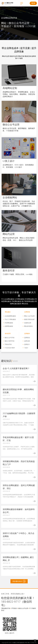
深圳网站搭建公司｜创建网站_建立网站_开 (18, 559)
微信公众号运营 (23, 608)
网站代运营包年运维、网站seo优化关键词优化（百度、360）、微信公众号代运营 (18, 239)
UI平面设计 (14, 608)
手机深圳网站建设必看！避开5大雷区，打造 (18, 439)
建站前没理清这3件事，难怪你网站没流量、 (18, 391)
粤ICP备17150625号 (31, 643)
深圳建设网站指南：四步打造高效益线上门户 (19, 463)
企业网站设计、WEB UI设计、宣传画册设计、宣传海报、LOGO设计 (18, 166)
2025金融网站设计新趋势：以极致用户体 (19, 415)
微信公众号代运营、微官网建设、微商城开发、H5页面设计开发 (19, 129)
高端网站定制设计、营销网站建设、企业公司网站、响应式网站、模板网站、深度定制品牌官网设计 (19, 94)
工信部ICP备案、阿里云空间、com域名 (18, 274)
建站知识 (6, 361)
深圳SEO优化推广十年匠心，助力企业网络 (19, 535)
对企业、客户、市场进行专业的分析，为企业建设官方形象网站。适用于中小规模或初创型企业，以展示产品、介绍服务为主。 (19, 204)
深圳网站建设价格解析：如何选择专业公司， (19, 511)
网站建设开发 (6, 608)
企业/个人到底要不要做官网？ (16, 368)
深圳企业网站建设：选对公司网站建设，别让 (19, 487)
